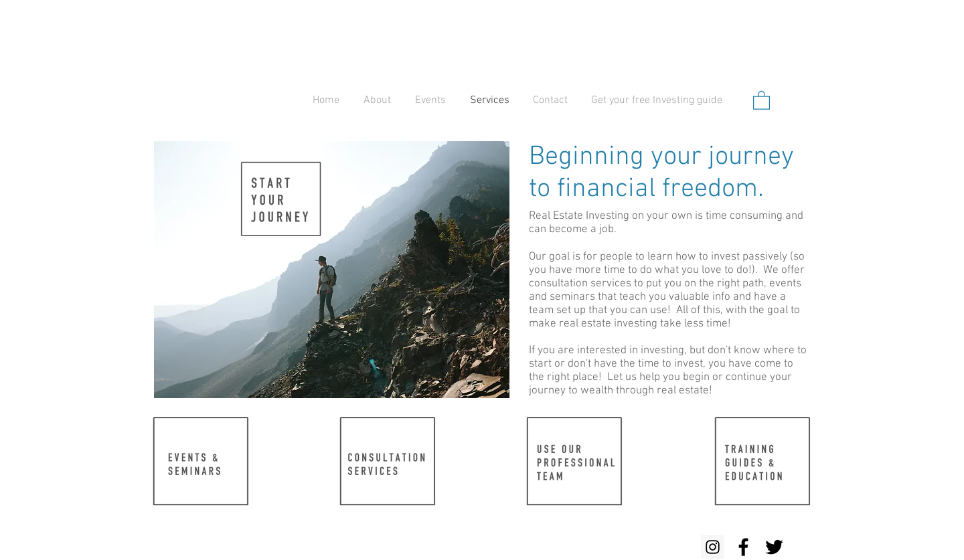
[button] (761, 100)
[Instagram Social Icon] (713, 547)
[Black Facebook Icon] (743, 547)
